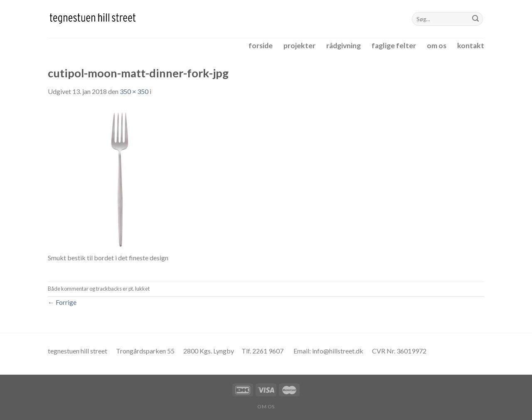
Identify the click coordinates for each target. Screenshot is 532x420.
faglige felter (394, 46)
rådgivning (344, 46)
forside (261, 46)
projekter (299, 46)
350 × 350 (134, 91)
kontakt (471, 46)
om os (437, 46)
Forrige (62, 302)
